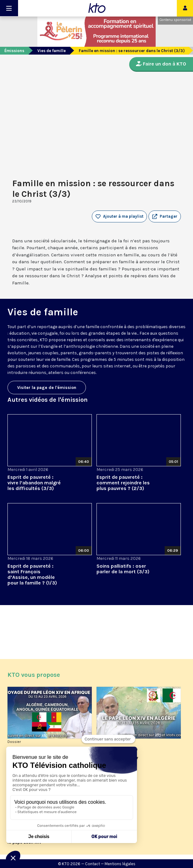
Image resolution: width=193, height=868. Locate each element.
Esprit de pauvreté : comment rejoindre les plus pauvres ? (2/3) (123, 483)
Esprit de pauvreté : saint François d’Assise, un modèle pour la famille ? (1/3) (32, 574)
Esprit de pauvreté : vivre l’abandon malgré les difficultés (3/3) (34, 483)
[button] (165, 216)
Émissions (14, 51)
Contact (92, 864)
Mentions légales (120, 864)
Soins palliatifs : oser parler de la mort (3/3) (123, 569)
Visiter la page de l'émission (47, 388)
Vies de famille (52, 51)
